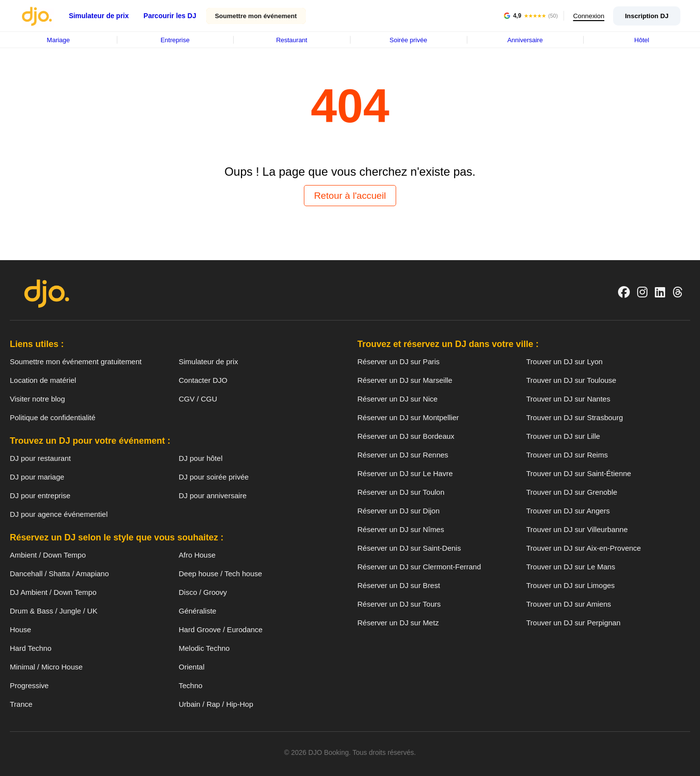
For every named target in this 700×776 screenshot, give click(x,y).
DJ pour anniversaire (213, 495)
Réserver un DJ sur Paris (399, 361)
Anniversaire (525, 40)
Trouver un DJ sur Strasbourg (575, 417)
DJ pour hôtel (201, 458)
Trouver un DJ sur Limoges (570, 585)
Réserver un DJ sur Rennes (403, 455)
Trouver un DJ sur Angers (568, 511)
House (20, 629)
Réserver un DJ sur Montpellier (408, 417)
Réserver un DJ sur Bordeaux (406, 436)
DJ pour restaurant (40, 458)
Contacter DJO (203, 380)
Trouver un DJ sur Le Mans (571, 567)
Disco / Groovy (203, 592)
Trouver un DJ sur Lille (563, 436)
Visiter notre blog (37, 399)
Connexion (587, 16)
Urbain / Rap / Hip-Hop (216, 704)
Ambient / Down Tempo (48, 555)
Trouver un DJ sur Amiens (569, 604)
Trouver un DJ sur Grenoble (572, 492)
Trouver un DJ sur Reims (567, 455)
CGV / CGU (198, 399)
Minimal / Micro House (46, 667)
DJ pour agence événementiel (59, 514)
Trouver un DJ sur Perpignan (573, 623)
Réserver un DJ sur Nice (397, 399)
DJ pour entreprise (40, 495)
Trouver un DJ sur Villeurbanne (577, 529)
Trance (21, 704)
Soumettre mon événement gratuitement (76, 361)
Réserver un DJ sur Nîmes (401, 529)
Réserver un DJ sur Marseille (405, 380)
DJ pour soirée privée (214, 477)
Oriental (192, 667)
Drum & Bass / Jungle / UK (54, 611)
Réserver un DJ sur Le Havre (405, 473)
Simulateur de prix (99, 16)
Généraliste (198, 611)
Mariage (58, 40)
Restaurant (292, 40)
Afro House (197, 555)
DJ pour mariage (37, 477)
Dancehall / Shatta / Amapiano (59, 574)
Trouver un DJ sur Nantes (568, 399)
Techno (190, 685)
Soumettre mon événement (256, 16)
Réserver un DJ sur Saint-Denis (409, 548)
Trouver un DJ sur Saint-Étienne (579, 473)
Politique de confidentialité (53, 417)
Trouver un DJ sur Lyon (565, 361)
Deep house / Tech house (220, 574)
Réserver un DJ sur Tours (399, 604)
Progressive (29, 685)
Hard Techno (31, 648)
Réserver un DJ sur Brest (399, 585)
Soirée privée (409, 40)
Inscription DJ (647, 16)
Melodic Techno (204, 648)
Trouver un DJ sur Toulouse (571, 380)
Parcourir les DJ (170, 16)
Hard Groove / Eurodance (221, 629)
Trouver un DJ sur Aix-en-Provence (584, 548)
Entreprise (175, 40)
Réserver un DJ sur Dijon (399, 511)
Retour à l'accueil (350, 196)
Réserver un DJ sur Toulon (401, 492)
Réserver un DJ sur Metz (398, 623)
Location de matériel (43, 380)
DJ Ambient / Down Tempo (53, 592)
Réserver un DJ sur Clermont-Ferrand (419, 567)
